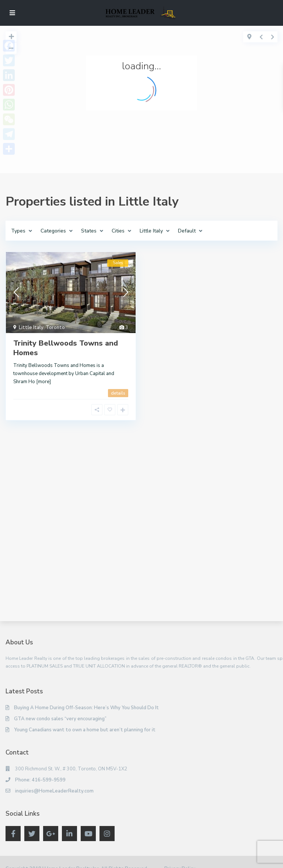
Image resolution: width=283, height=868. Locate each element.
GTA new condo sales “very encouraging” (60, 719)
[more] (43, 382)
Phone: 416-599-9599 (40, 780)
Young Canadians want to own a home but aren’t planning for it (85, 730)
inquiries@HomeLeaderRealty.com (54, 791)
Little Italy (31, 328)
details (118, 393)
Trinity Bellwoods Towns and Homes (66, 348)
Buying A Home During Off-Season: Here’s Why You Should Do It (86, 708)
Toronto (55, 328)
